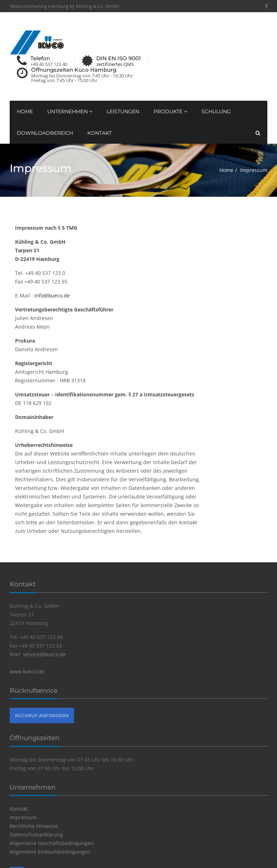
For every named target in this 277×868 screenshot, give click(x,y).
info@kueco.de (52, 295)
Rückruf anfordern (42, 716)
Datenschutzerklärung (36, 834)
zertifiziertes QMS (115, 64)
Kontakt (99, 133)
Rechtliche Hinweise (34, 826)
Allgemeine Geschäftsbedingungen (52, 843)
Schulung (216, 111)
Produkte (170, 111)
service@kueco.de (44, 654)
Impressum (23, 817)
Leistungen (123, 111)
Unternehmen (70, 111)
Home (25, 111)
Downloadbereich (45, 133)
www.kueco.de (27, 671)
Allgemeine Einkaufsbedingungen (50, 852)
